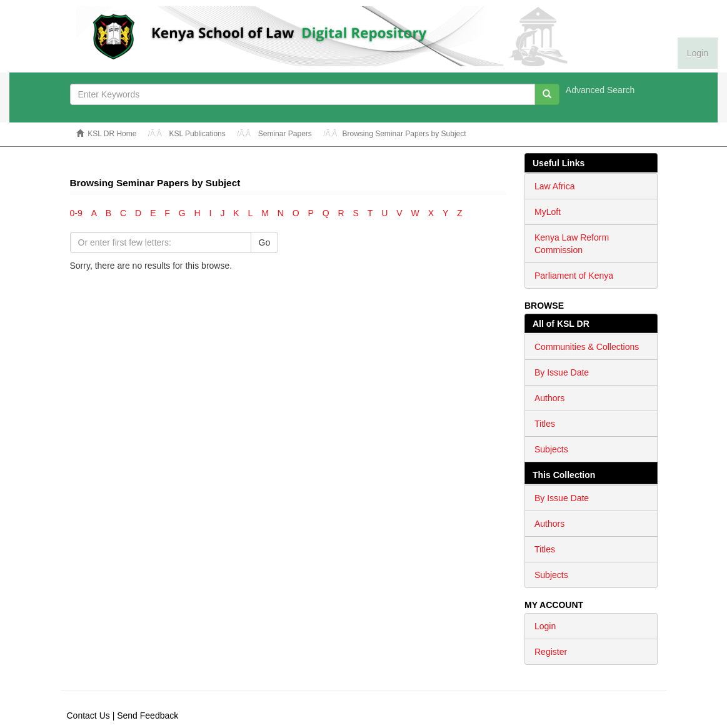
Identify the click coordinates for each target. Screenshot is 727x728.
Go (265, 242)
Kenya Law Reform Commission (572, 244)
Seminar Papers (285, 134)
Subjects (551, 449)
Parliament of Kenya (574, 276)
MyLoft (548, 212)
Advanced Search (600, 90)
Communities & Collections (587, 347)
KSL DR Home (112, 134)
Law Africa (555, 186)
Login (545, 626)
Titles (545, 424)
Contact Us (88, 716)
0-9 (76, 213)
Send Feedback (148, 716)
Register (551, 652)
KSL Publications (197, 134)
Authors (549, 398)
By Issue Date (562, 372)
